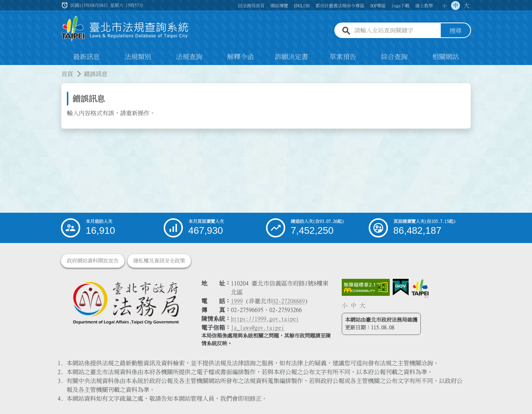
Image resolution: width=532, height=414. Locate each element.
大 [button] (467, 6)
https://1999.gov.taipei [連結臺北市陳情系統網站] (265, 319)
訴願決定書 (291, 57)
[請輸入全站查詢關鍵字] (396, 31)
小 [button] (444, 6)
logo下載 (400, 6)
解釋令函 (241, 57)
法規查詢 (189, 57)
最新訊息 (86, 57)
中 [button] (456, 6)
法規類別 (138, 57)
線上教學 (424, 6)
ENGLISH (302, 6)
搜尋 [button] (456, 31)
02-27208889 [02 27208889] (289, 301)
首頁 (67, 74)
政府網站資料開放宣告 (93, 261)
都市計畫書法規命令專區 (340, 6)
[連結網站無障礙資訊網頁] (366, 287)
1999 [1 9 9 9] (237, 301)
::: (4, 69)
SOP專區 (378, 6)
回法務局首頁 (251, 6)
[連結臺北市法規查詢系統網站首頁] (125, 29)
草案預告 (343, 57)
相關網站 (446, 57)
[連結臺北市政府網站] (420, 288)
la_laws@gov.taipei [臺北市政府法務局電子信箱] (258, 328)
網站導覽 (279, 6)
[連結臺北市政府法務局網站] (126, 303)
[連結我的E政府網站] (401, 287)
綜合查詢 (394, 57)
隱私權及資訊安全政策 (159, 261)
